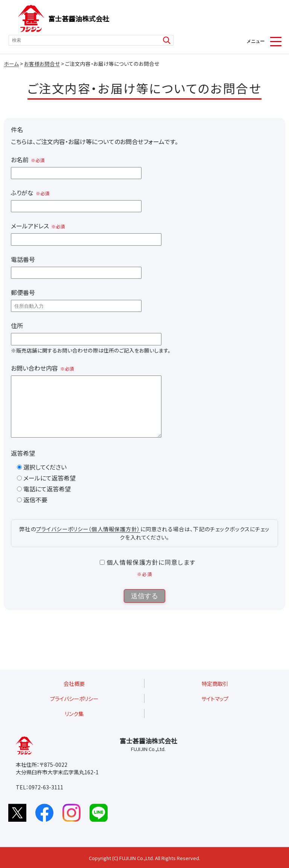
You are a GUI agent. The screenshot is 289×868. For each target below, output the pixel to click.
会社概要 (74, 683)
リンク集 (74, 714)
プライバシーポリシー (74, 699)
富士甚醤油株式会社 (79, 18)
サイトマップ (215, 699)
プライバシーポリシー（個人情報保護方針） (88, 540)
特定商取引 (215, 683)
